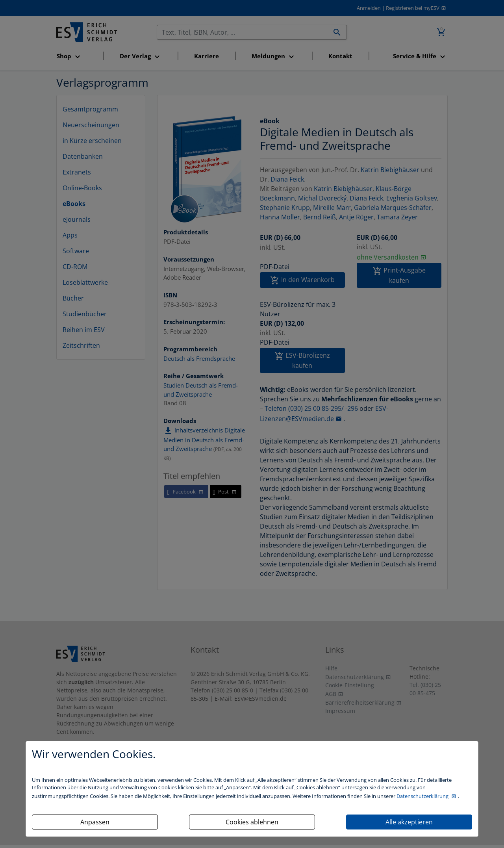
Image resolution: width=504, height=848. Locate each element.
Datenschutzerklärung (423, 796)
